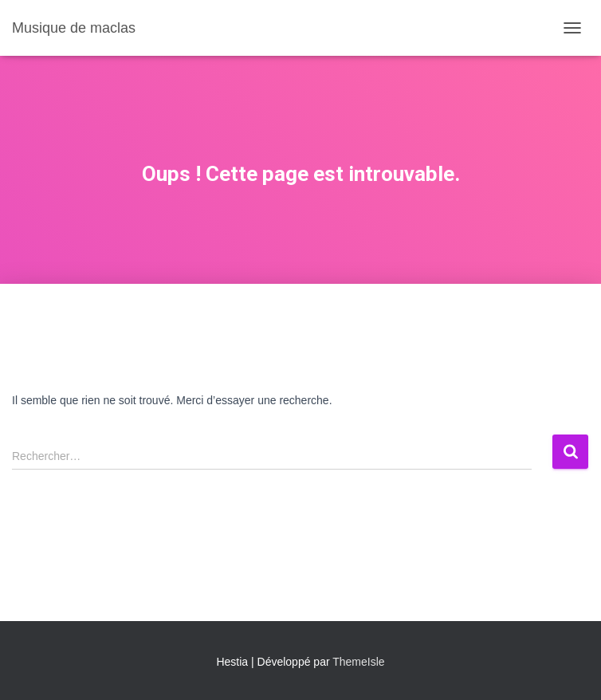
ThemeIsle (358, 662)
